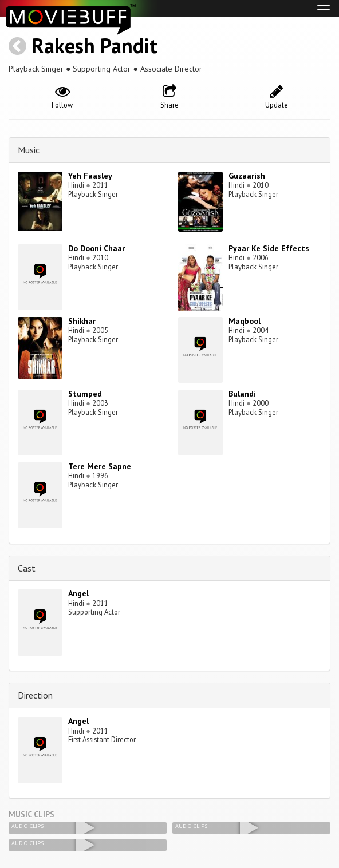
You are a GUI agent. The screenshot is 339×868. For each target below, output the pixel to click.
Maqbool (245, 321)
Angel (78, 593)
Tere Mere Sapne (100, 466)
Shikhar (82, 321)
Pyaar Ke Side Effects (269, 248)
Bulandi (242, 394)
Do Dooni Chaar (96, 248)
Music (29, 150)
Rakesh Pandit (94, 45)
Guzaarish (247, 176)
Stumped (85, 394)
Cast (27, 568)
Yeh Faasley (90, 176)
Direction (35, 695)
